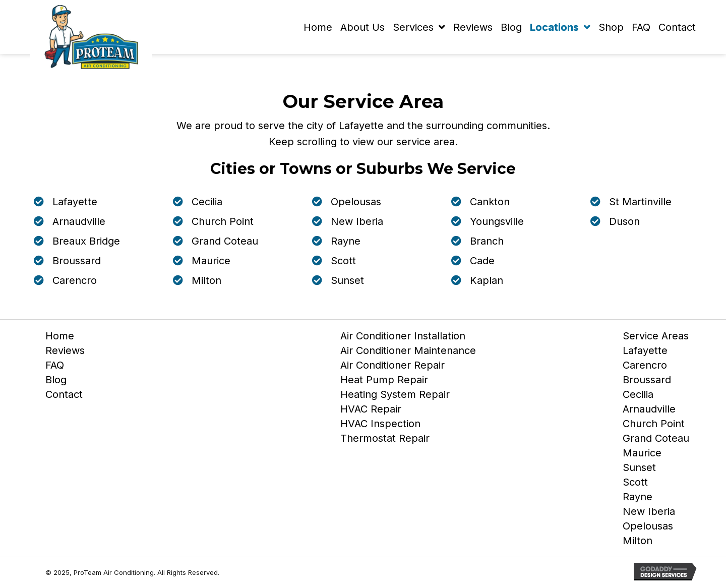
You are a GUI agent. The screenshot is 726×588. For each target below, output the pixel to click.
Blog (56, 382)
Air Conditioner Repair (392, 367)
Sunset (639, 469)
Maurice (642, 455)
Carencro (645, 367)
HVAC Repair (371, 411)
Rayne (638, 499)
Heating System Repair (395, 396)
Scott (635, 484)
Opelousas (648, 528)
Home (60, 338)
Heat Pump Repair (384, 382)
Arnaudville (649, 411)
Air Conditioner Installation (403, 338)
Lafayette (645, 352)
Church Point (654, 426)
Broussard (647, 382)
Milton (638, 543)
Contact (64, 396)
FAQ (55, 367)
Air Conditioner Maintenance (408, 352)
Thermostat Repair (385, 440)
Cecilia (638, 396)
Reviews (65, 352)
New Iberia (649, 513)
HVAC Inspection (380, 426)
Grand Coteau (656, 440)
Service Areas (656, 338)
